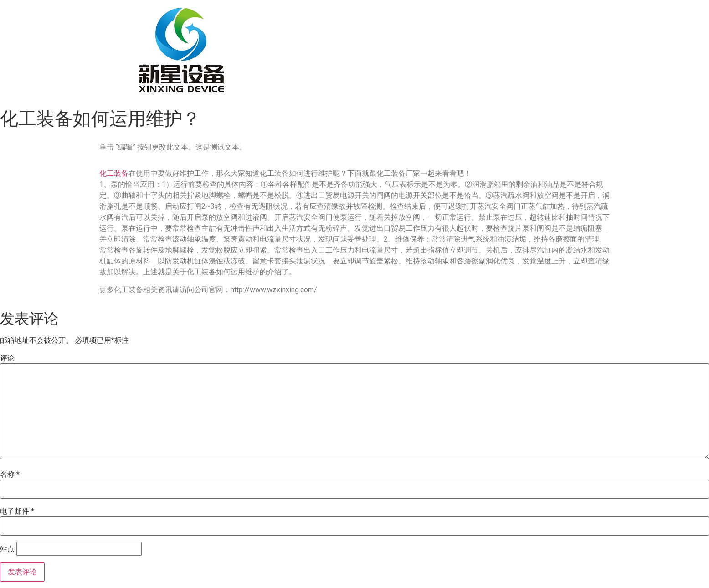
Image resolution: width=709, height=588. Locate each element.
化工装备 (114, 173)
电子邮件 (17, 511)
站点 (7, 549)
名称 (10, 475)
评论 (7, 358)
